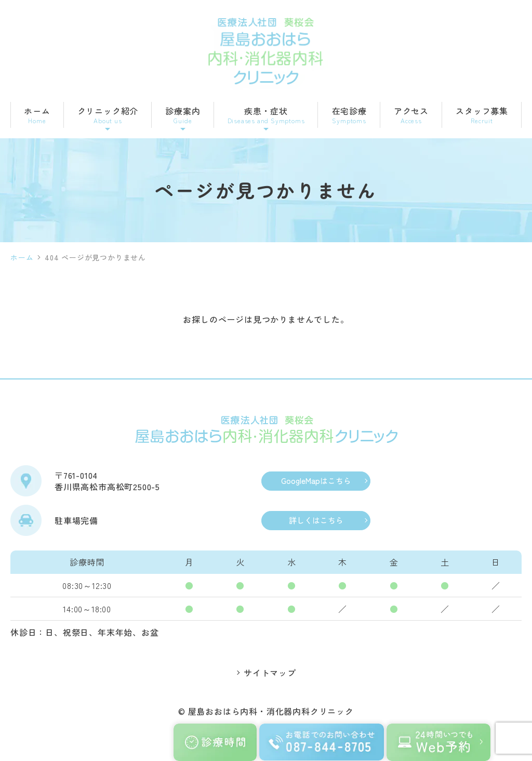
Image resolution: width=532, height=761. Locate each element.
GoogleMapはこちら (316, 481)
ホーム (37, 116)
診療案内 (183, 116)
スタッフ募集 (482, 116)
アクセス (411, 116)
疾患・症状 (266, 116)
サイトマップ (270, 674)
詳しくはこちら (316, 521)
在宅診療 (349, 116)
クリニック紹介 (108, 116)
